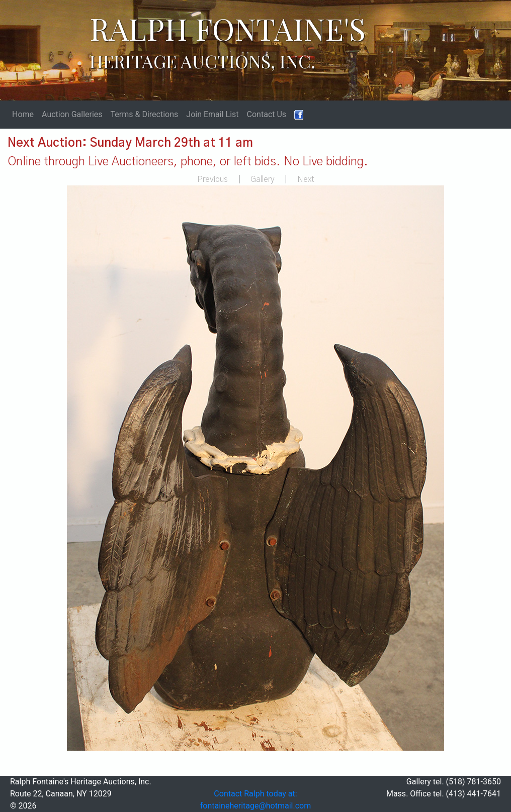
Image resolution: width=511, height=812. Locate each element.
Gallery (263, 179)
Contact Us (267, 114)
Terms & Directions (145, 114)
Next (306, 179)
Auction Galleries (72, 114)
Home (23, 114)
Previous (212, 179)
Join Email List (212, 114)
